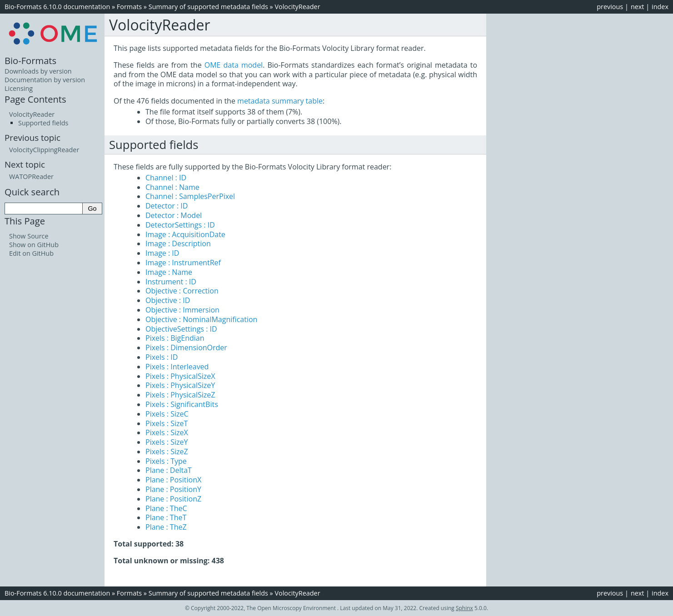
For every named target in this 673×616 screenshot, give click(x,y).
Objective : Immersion (182, 310)
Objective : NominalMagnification (201, 319)
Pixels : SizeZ (167, 452)
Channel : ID (166, 178)
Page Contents (35, 99)
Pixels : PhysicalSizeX (180, 376)
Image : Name (169, 272)
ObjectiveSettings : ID (181, 329)
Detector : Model (174, 215)
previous (610, 7)
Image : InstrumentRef (183, 263)
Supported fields (43, 123)
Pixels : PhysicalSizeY (180, 385)
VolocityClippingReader (44, 150)
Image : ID (162, 253)
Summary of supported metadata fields (208, 7)
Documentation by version (45, 80)
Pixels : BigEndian (175, 338)
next (638, 7)
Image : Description (178, 243)
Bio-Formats (30, 60)
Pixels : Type (166, 461)
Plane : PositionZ (173, 499)
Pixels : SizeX (167, 432)
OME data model (234, 65)
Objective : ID (168, 300)
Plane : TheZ (166, 527)
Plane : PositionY (173, 489)
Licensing (19, 88)
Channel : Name (172, 187)
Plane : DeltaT (169, 470)
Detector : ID (167, 206)
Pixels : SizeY (167, 442)
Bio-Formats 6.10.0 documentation (57, 7)
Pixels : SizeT (167, 423)
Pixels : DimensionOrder (186, 348)
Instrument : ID (171, 282)
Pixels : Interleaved (177, 367)
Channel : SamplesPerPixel (190, 196)
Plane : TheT (166, 517)
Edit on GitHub (31, 253)
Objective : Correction (182, 291)
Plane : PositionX (173, 480)
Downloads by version (38, 71)
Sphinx (464, 608)
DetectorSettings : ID (180, 225)
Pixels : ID (162, 357)
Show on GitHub (34, 245)
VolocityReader (297, 7)
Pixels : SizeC (167, 414)
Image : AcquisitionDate (185, 234)
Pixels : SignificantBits (182, 404)
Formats (129, 7)
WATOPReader (31, 176)
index (660, 7)
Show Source (29, 236)
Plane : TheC (166, 508)
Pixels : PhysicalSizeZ (180, 395)
